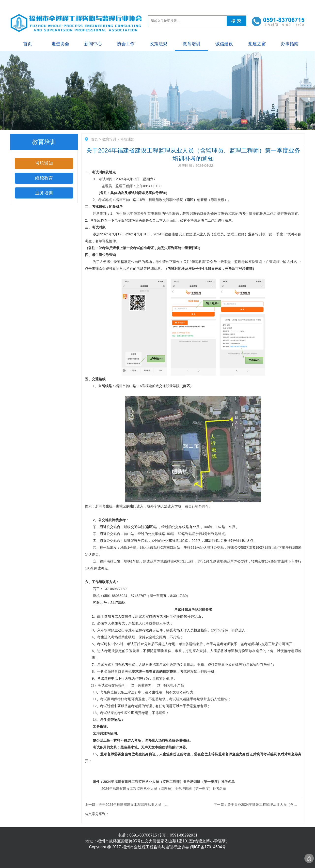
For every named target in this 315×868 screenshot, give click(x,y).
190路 (170, 534)
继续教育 (44, 178)
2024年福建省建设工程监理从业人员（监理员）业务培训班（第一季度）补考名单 (164, 789)
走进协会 (60, 44)
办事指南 (290, 44)
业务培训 (44, 193)
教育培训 (191, 44)
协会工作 (126, 44)
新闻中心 (93, 44)
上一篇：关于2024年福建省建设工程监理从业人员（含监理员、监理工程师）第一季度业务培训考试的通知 (166, 805)
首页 (28, 44)
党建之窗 (257, 44)
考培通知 (44, 163)
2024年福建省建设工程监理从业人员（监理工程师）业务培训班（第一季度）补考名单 (169, 782)
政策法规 (158, 44)
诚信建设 (224, 44)
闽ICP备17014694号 (208, 847)
